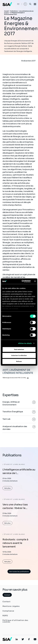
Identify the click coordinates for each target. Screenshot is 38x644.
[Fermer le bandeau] (35, 281)
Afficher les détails (25, 343)
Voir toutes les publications (19, 572)
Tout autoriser (19, 349)
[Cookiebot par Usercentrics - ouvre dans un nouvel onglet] (23, 281)
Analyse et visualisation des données (15, 428)
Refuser (19, 361)
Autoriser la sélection (19, 355)
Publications (14, 11)
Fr (25, 4)
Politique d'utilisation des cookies (15, 621)
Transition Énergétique (13, 412)
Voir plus (7, 488)
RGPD (5, 616)
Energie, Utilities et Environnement (11, 403)
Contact (7, 595)
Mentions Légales (11, 606)
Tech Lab (6, 419)
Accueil (6, 11)
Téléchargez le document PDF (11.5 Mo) (14, 378)
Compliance (8, 611)
